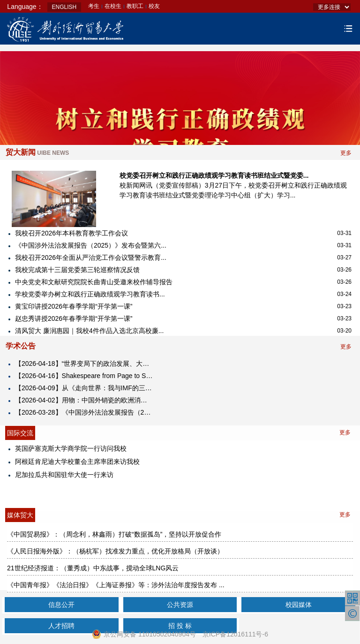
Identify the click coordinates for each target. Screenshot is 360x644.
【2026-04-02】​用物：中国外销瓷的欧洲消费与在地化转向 (84, 400)
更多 (346, 153)
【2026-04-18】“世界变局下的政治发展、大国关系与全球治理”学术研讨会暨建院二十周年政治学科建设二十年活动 (84, 364)
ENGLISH (64, 7)
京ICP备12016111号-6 (235, 634)
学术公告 (21, 346)
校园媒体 (299, 605)
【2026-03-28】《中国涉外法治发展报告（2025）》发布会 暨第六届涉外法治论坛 (84, 412)
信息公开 (61, 605)
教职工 (135, 6)
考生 (94, 6)
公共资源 (180, 605)
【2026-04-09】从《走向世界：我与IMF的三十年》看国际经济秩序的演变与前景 (84, 388)
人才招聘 (61, 626)
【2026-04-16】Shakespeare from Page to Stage (84, 376)
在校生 (113, 6)
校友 (154, 6)
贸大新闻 (37, 152)
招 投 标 (180, 626)
